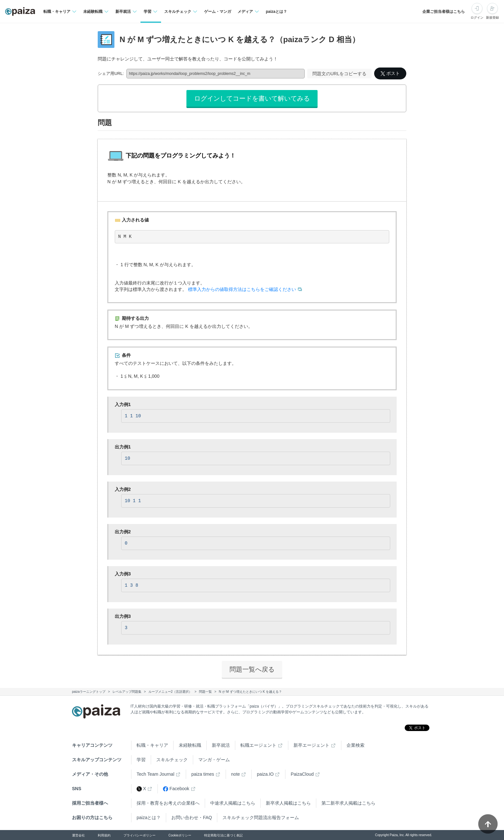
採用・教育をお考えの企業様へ (168, 803)
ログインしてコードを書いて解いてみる (252, 98)
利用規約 (104, 835)
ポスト (390, 73)
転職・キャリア (152, 745)
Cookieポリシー (180, 835)
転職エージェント (258, 745)
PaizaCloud (302, 774)
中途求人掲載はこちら (233, 803)
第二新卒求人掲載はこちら (348, 803)
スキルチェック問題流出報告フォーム (261, 817)
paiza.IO (265, 774)
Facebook (176, 789)
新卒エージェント (311, 745)
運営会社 (78, 835)
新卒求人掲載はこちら (288, 803)
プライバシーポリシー (139, 835)
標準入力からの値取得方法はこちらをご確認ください (242, 289)
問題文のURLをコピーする (339, 74)
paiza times (203, 774)
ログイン (477, 18)
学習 (141, 760)
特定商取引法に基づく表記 (223, 835)
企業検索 (355, 745)
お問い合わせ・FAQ (192, 817)
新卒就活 (221, 745)
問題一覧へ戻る (252, 669)
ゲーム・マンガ (218, 12)
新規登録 (492, 18)
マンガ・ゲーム (214, 760)
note (235, 774)
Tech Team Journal (155, 774)
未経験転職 (190, 745)
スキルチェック (172, 760)
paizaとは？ (276, 12)
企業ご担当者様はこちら (444, 12)
